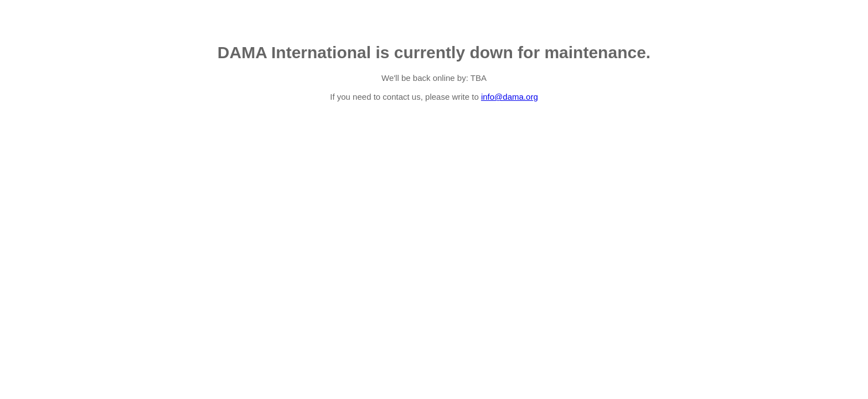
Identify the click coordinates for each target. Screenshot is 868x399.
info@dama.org (510, 97)
